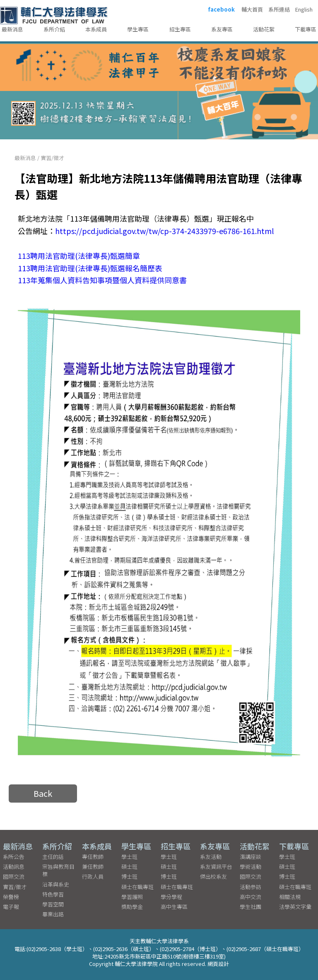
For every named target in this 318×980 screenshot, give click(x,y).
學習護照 (132, 897)
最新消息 (12, 29)
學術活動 (251, 866)
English (304, 10)
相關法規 (290, 897)
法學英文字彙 (295, 907)
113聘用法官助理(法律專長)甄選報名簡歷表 (90, 268)
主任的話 (53, 857)
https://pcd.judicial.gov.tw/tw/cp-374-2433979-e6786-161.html (164, 231)
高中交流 (251, 897)
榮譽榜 (11, 897)
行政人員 (93, 876)
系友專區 (222, 29)
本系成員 (96, 29)
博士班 (129, 876)
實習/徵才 (52, 158)
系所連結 (279, 10)
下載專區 (306, 29)
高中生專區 (174, 907)
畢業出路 (53, 914)
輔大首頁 (252, 10)
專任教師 (93, 857)
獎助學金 (132, 907)
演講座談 (251, 857)
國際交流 (14, 876)
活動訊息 (14, 866)
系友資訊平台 (216, 866)
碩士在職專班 (137, 887)
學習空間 (53, 904)
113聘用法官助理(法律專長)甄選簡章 (79, 256)
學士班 (129, 857)
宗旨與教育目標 (58, 870)
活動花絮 (264, 29)
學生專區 (138, 29)
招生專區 (180, 29)
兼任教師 (93, 866)
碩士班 (129, 866)
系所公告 (14, 857)
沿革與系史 (56, 884)
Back (43, 793)
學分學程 (171, 897)
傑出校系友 (213, 876)
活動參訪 (251, 887)
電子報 (11, 907)
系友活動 (211, 857)
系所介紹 (54, 29)
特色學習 (53, 894)
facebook (221, 10)
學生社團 (251, 907)
